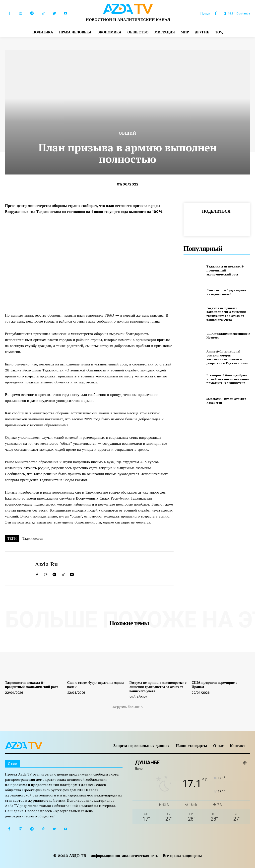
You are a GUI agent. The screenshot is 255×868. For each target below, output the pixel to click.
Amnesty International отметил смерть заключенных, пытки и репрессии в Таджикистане (227, 357)
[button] (211, 13)
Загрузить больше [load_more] (128, 707)
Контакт (237, 746)
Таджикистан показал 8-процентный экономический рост (225, 270)
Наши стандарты (191, 746)
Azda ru (46, 564)
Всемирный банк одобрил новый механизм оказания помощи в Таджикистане (228, 379)
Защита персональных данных (141, 746)
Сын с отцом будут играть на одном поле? (226, 292)
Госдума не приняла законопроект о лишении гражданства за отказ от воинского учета (226, 314)
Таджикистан (33, 538)
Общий (127, 133)
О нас (218, 746)
